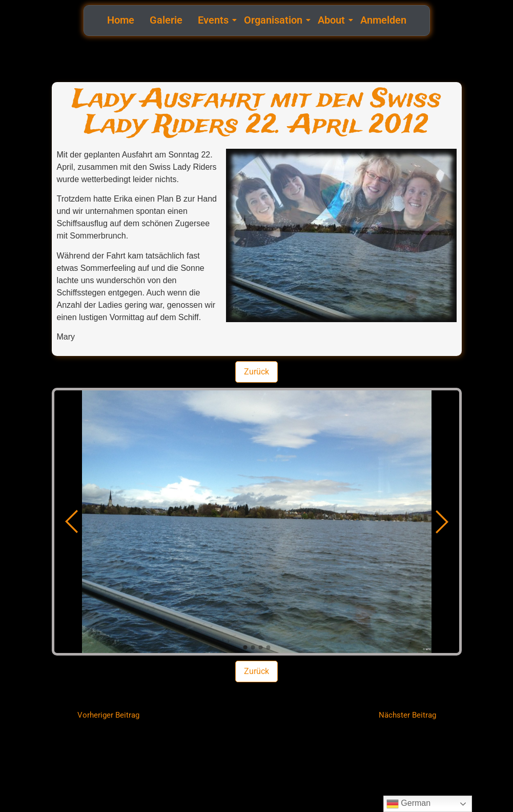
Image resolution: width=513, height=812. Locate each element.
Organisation (274, 20)
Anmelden (383, 20)
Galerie (166, 20)
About (333, 20)
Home (121, 20)
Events (214, 20)
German (408, 804)
